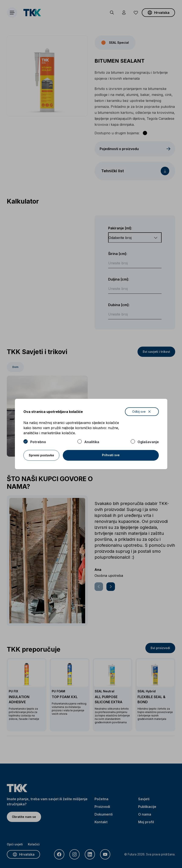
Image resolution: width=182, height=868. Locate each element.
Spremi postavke (41, 455)
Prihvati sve (111, 455)
